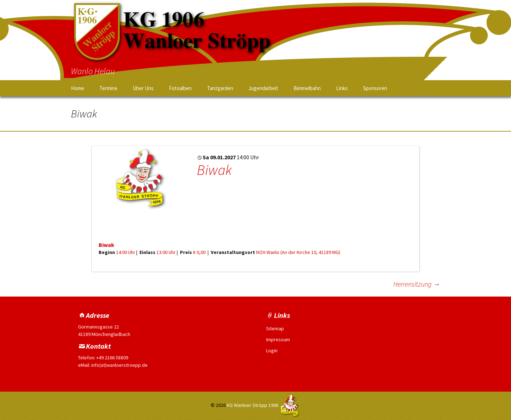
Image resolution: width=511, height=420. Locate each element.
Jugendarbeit (263, 88)
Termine (108, 88)
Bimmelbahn (307, 88)
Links (342, 88)
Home (78, 88)
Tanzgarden (220, 88)
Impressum (278, 339)
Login (272, 350)
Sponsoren (375, 88)
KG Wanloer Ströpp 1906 (252, 405)
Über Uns (143, 88)
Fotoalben (180, 88)
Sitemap (275, 328)
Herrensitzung (417, 284)
